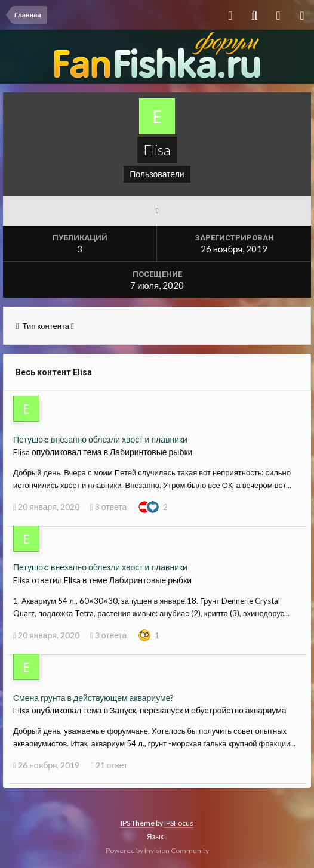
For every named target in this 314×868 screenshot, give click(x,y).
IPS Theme (138, 823)
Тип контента (45, 326)
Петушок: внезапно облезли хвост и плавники (100, 439)
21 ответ (109, 765)
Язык (157, 837)
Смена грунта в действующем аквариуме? (93, 698)
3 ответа (109, 507)
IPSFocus (179, 823)
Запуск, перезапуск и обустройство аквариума (198, 710)
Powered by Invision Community (157, 850)
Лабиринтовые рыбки (151, 452)
